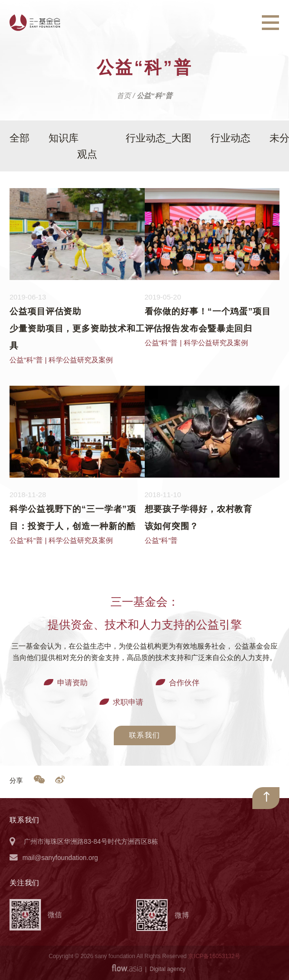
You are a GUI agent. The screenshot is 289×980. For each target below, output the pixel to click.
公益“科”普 (26, 360)
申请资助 (72, 683)
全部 (20, 138)
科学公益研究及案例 (81, 360)
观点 (87, 154)
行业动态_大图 (159, 138)
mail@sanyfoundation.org (60, 858)
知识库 (64, 138)
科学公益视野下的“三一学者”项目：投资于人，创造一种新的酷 (73, 518)
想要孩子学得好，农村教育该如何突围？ (199, 518)
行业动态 (230, 138)
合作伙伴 (184, 683)
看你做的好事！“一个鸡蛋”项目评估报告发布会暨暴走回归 (208, 320)
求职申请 (128, 702)
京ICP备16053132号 (214, 956)
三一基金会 (35, 23)
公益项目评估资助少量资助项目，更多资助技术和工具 (77, 329)
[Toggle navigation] (270, 23)
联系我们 (145, 735)
